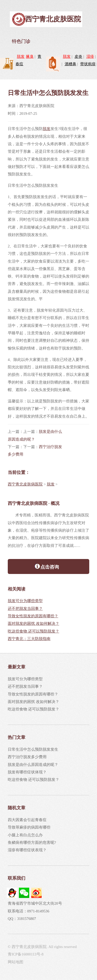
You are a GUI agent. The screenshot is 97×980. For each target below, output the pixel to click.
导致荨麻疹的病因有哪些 (29, 827)
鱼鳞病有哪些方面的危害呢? (32, 843)
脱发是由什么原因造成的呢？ (33, 765)
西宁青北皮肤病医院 (25, 484)
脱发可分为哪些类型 (25, 601)
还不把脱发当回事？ (25, 609)
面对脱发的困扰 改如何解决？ (33, 623)
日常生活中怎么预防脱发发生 (33, 749)
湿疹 (90, 56)
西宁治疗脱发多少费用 (27, 757)
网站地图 (16, 962)
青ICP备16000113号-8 (26, 954)
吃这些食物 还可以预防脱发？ (33, 631)
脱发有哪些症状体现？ (27, 772)
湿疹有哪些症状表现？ (27, 850)
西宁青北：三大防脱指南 (29, 639)
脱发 (21, 56)
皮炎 (78, 56)
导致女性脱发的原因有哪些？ (33, 616)
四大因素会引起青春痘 (27, 820)
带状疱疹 (88, 64)
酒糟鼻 (70, 64)
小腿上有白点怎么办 (25, 835)
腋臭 (30, 56)
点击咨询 (47, 566)
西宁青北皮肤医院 (53, 19)
